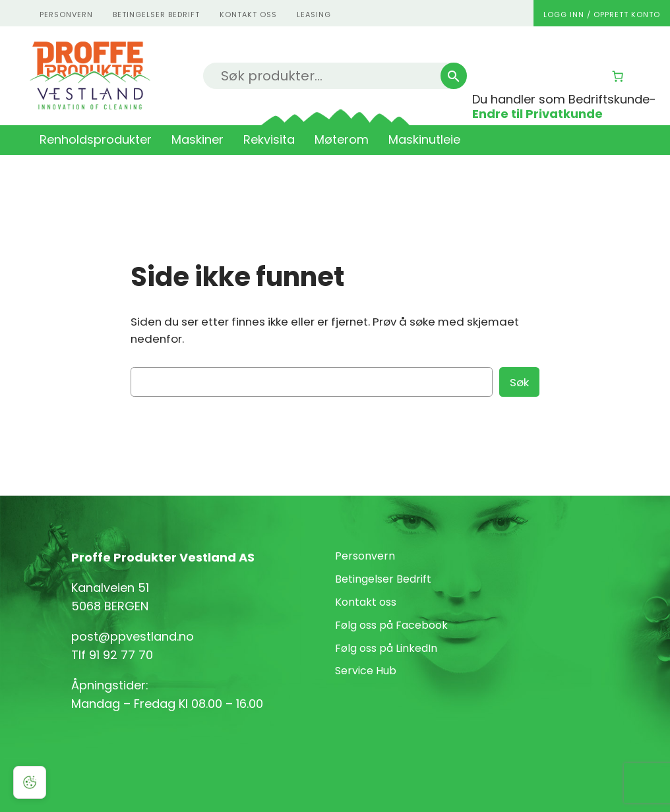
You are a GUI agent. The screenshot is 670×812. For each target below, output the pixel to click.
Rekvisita (269, 139)
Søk (519, 382)
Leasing (314, 14)
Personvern (365, 556)
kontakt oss (248, 14)
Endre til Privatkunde (537, 114)
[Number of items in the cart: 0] (618, 76)
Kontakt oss (366, 602)
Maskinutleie (424, 139)
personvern (66, 14)
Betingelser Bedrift (156, 14)
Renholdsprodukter (96, 139)
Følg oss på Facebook (391, 625)
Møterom (342, 139)
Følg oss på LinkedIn (386, 648)
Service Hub (366, 671)
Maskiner (198, 139)
